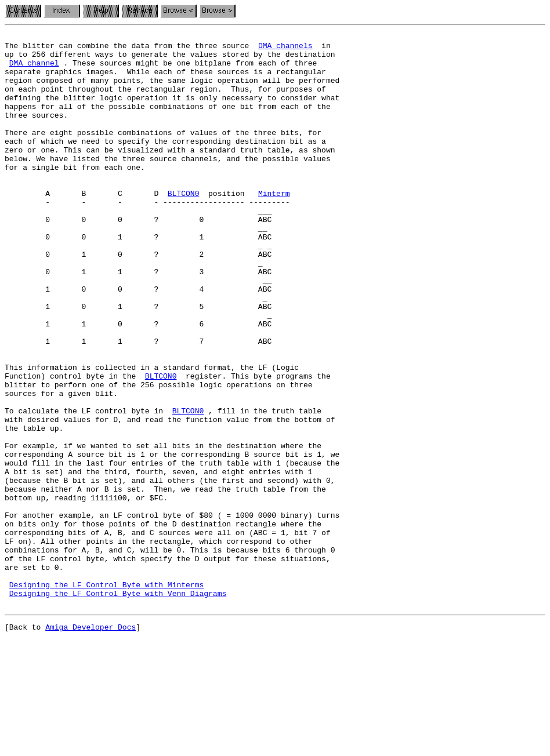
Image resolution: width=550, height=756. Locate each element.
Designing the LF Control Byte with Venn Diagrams (118, 706)
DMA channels (285, 49)
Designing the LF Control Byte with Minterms (106, 696)
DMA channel (34, 70)
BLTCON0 (184, 226)
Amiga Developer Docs (91, 743)
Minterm (274, 226)
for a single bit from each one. (75, 195)
